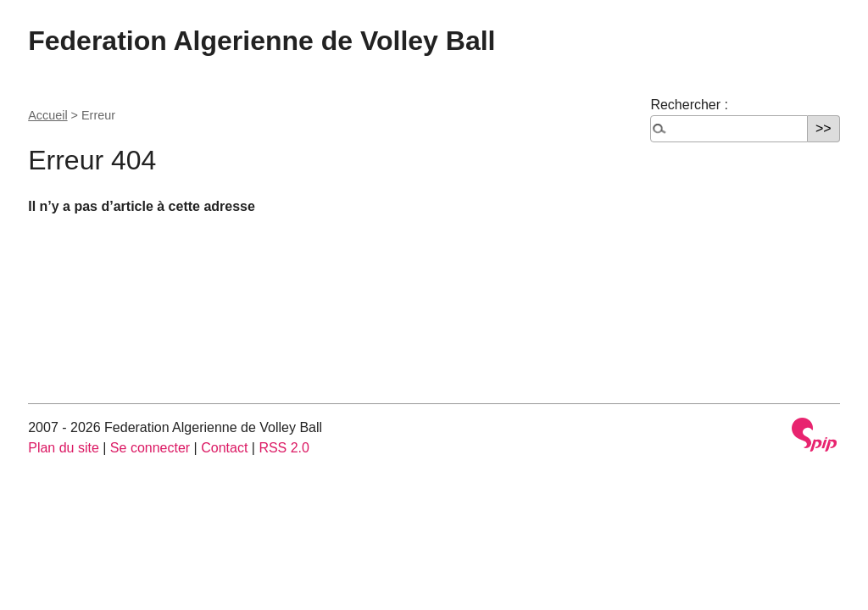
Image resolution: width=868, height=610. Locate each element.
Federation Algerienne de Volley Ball (262, 41)
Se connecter (150, 448)
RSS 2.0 (284, 448)
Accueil (47, 115)
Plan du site (64, 448)
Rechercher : (689, 105)
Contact (224, 448)
